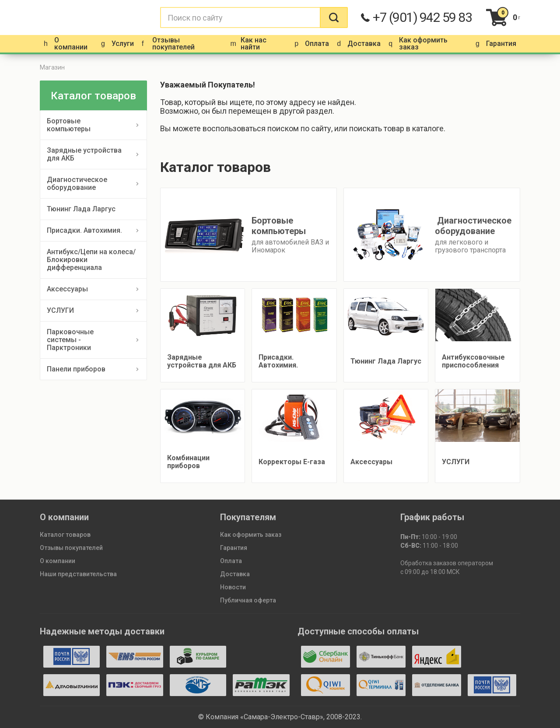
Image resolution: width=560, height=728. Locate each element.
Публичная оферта (248, 600)
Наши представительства (78, 574)
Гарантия (234, 548)
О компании (58, 561)
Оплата (231, 561)
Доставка (235, 574)
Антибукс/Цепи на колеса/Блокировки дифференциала (91, 260)
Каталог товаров (65, 535)
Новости (233, 587)
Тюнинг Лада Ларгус (81, 209)
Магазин (52, 67)
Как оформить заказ (251, 535)
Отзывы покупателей (71, 548)
